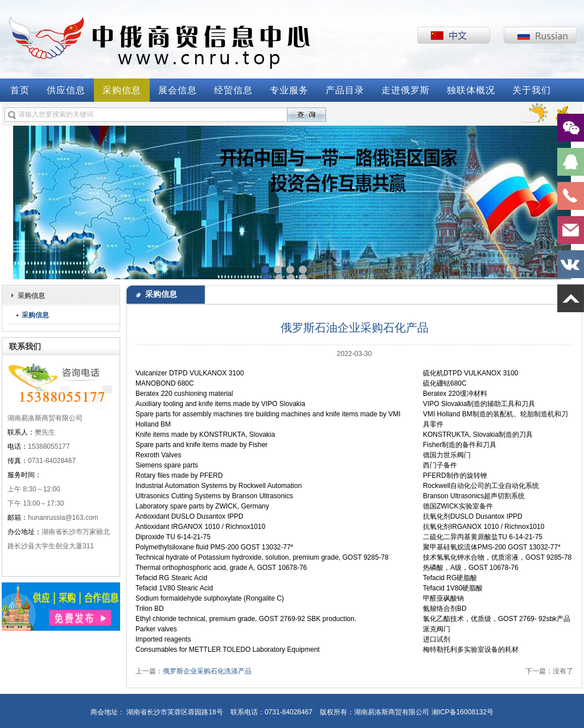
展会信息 (178, 90)
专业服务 (289, 90)
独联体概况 (471, 90)
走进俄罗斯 (406, 90)
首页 (20, 90)
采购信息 (122, 90)
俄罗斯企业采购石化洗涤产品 (207, 671)
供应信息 (66, 90)
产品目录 (345, 90)
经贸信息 (233, 90)
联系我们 (25, 346)
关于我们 (532, 90)
